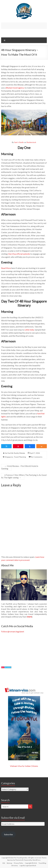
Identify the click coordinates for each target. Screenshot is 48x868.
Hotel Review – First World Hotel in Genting (20, 467)
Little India (29, 330)
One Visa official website (19, 254)
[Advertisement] (25, 26)
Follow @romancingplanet (13, 631)
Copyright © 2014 (31, 863)
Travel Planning (20, 457)
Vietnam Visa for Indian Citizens (24, 766)
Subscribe (8, 834)
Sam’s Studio (19, 142)
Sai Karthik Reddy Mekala (15, 453)
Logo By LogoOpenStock (28, 866)
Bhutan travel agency (15, 88)
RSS (4, 863)
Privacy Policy (18, 863)
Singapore (9, 457)
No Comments (37, 457)
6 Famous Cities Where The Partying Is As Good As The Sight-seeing (24, 476)
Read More (6, 268)
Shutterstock (31, 142)
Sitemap (9, 863)
